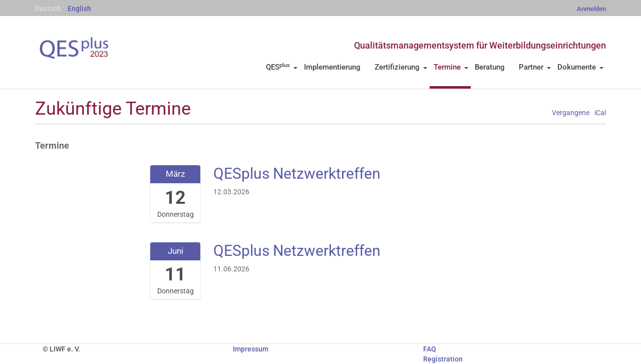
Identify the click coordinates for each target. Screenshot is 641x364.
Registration (443, 359)
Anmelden (591, 9)
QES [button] (282, 67)
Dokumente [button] (580, 67)
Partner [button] (535, 67)
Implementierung (332, 67)
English (79, 9)
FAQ (430, 349)
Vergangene (571, 113)
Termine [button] (451, 67)
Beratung (490, 67)
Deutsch (48, 9)
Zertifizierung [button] (401, 67)
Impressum (251, 349)
